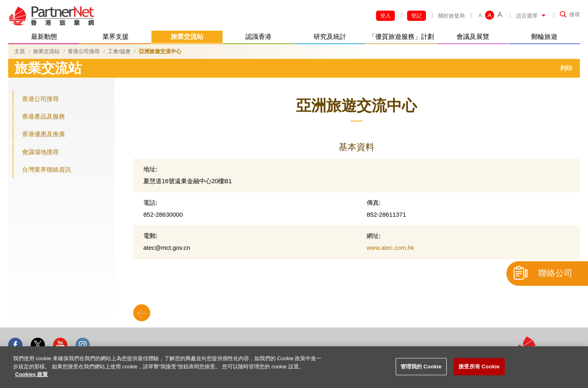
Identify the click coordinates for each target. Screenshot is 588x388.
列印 (566, 68)
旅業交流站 (46, 51)
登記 (416, 16)
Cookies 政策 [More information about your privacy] (31, 374)
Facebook (15, 345)
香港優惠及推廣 (43, 134)
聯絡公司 (555, 273)
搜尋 (575, 15)
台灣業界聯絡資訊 (47, 169)
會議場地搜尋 (40, 152)
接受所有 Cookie (479, 367)
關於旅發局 (451, 16)
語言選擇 (527, 16)
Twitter (38, 345)
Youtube (60, 345)
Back (142, 313)
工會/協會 (119, 51)
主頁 (20, 51)
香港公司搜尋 (84, 51)
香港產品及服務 (43, 116)
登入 (385, 16)
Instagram (83, 345)
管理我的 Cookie (421, 367)
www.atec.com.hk (390, 248)
